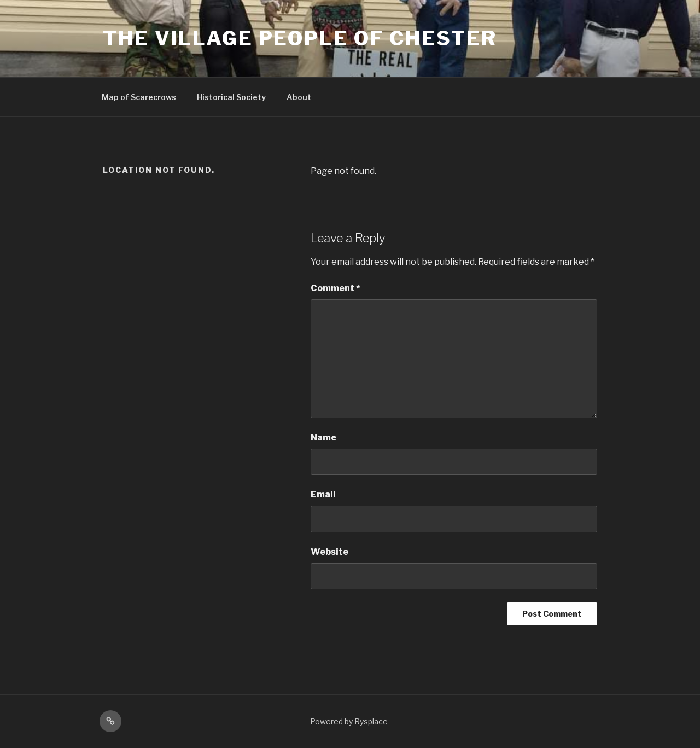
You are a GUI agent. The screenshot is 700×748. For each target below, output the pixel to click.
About (299, 97)
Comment (336, 288)
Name (323, 437)
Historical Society (231, 97)
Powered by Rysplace (349, 721)
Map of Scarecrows (139, 97)
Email (323, 494)
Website (329, 552)
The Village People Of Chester (300, 38)
